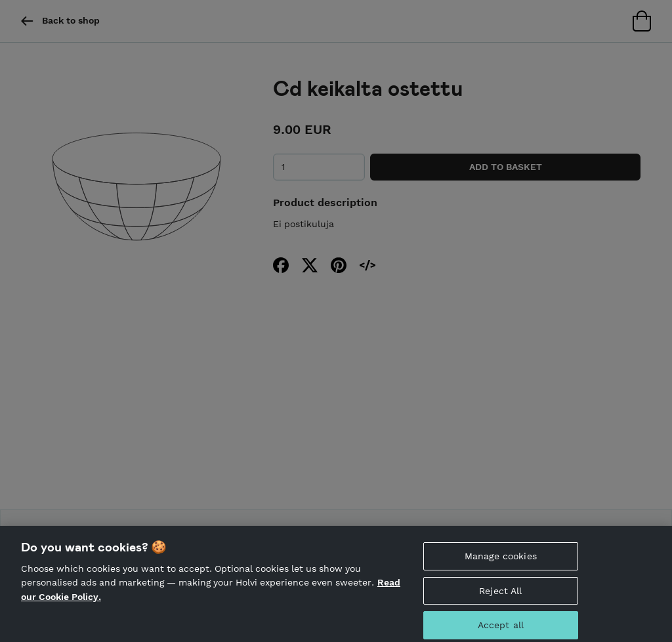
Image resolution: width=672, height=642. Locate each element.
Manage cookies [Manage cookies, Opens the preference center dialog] (501, 560)
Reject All (500, 595)
